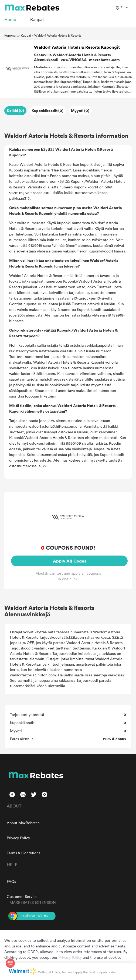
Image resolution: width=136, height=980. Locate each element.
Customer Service (22, 896)
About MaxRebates (23, 823)
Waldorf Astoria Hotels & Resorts (58, 35)
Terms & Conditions (23, 853)
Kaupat (26, 35)
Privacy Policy (18, 838)
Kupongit (11, 35)
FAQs (11, 881)
